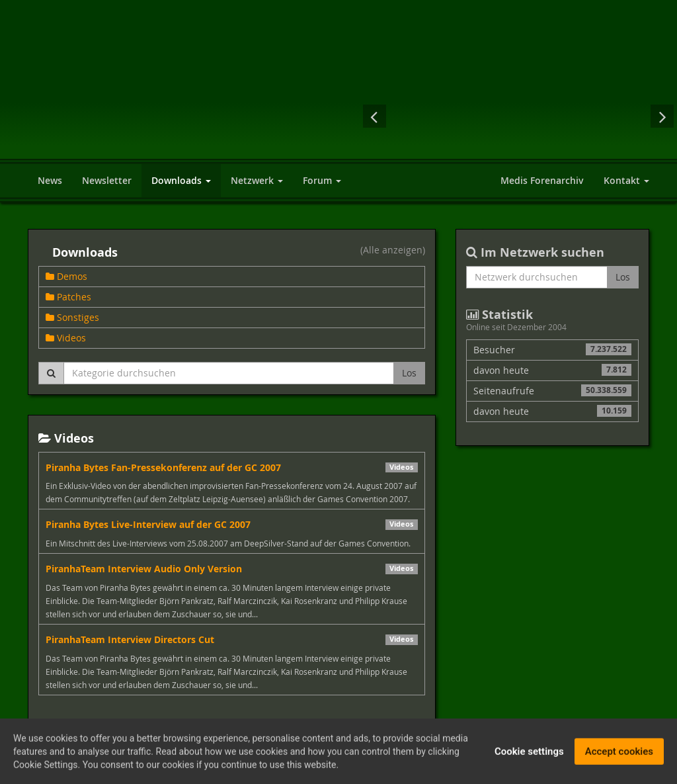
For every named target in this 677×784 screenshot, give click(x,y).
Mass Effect (624, 116)
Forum (322, 180)
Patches (68, 297)
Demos (66, 276)
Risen (571, 116)
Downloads (181, 180)
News (50, 180)
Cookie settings (529, 754)
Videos (66, 338)
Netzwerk (257, 180)
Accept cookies (619, 754)
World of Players (167, 94)
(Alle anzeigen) (393, 251)
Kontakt (626, 180)
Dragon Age (466, 116)
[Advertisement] (491, 46)
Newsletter (107, 180)
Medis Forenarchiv (542, 180)
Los (409, 373)
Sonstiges (72, 317)
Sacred (413, 116)
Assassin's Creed (518, 116)
